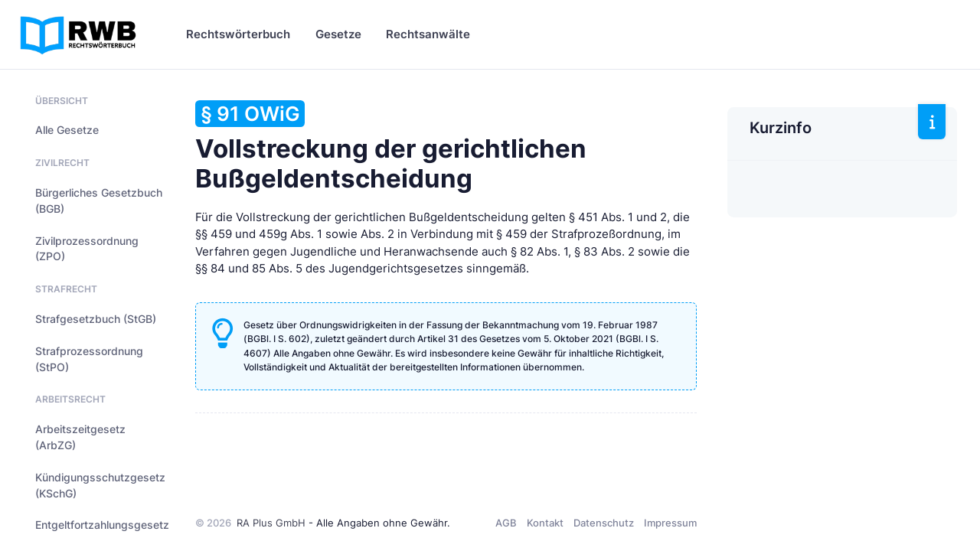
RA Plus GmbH (271, 523)
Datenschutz (604, 523)
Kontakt (545, 523)
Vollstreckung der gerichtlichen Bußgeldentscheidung (391, 147)
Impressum (670, 523)
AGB (506, 523)
